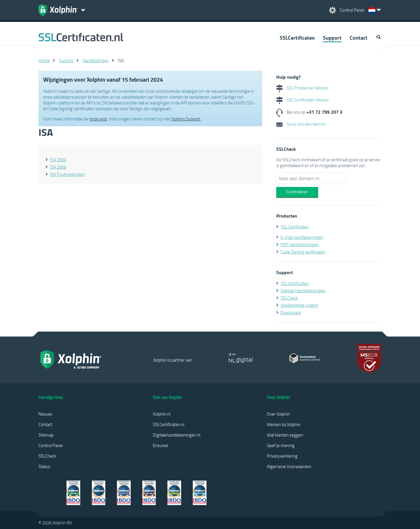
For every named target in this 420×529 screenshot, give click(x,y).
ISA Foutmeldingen (67, 174)
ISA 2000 (58, 160)
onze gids (98, 119)
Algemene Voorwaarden (289, 466)
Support (332, 38)
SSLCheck (289, 298)
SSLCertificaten (297, 38)
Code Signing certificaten (303, 252)
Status (44, 466)
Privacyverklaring (282, 456)
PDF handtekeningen (300, 244)
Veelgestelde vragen (299, 305)
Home (44, 60)
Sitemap (46, 435)
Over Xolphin (278, 414)
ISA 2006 (58, 167)
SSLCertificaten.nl (169, 424)
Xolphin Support (186, 119)
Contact (359, 38)
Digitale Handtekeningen (303, 290)
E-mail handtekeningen (302, 237)
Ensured (160, 445)
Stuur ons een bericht (301, 124)
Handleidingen (96, 60)
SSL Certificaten (295, 227)
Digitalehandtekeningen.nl (177, 435)
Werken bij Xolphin (284, 424)
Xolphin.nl (162, 414)
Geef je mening (281, 445)
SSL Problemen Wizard (302, 88)
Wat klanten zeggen (285, 435)
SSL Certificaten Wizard (302, 100)
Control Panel (51, 445)
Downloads (291, 312)
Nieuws (45, 414)
